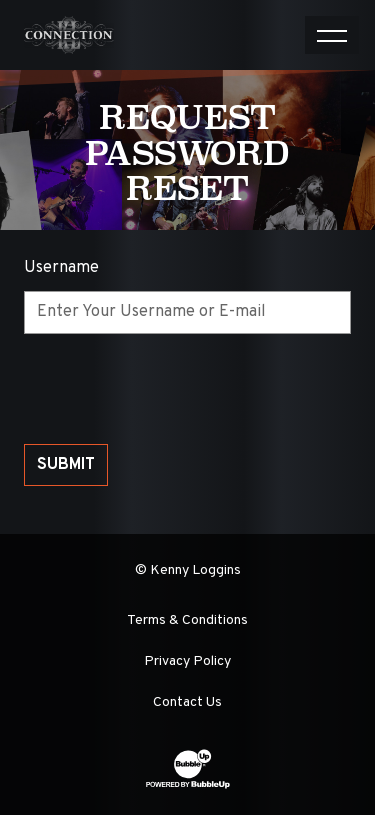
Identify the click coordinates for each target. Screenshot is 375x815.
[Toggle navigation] (332, 35)
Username (61, 268)
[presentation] (176, 389)
